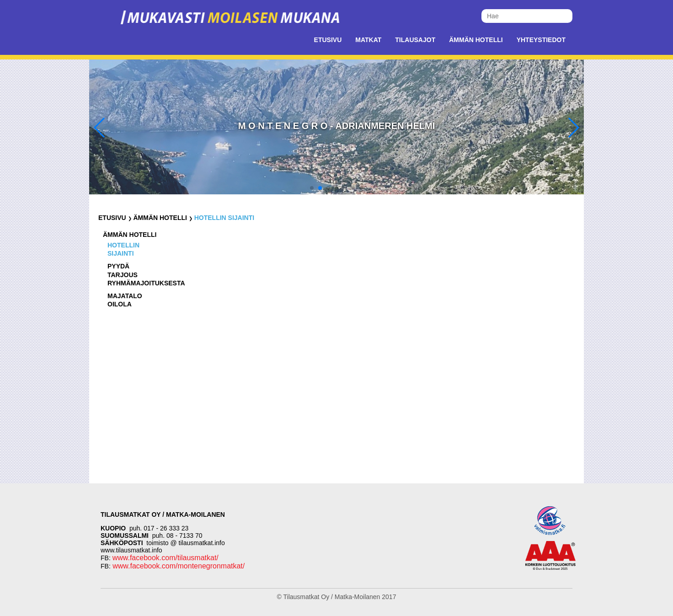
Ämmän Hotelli (476, 40)
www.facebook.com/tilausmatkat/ (166, 558)
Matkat (368, 40)
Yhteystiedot (541, 40)
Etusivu (328, 40)
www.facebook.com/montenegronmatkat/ (178, 566)
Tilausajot (415, 40)
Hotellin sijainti (224, 218)
